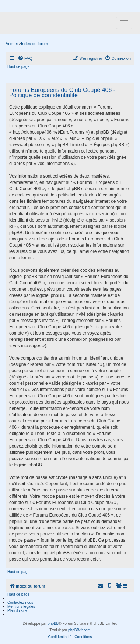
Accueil (12, 44)
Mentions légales (21, 607)
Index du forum (34, 44)
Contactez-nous (20, 602)
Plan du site (17, 611)
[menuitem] (25, 58)
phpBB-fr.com (79, 630)
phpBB (53, 624)
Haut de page (18, 67)
